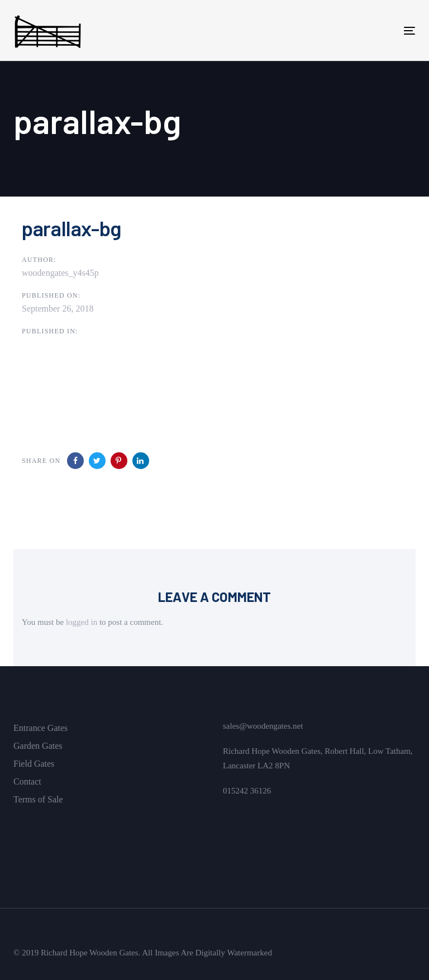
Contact (27, 781)
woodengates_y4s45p (60, 273)
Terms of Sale (38, 799)
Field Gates (34, 764)
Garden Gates (38, 746)
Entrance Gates (40, 728)
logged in (82, 622)
